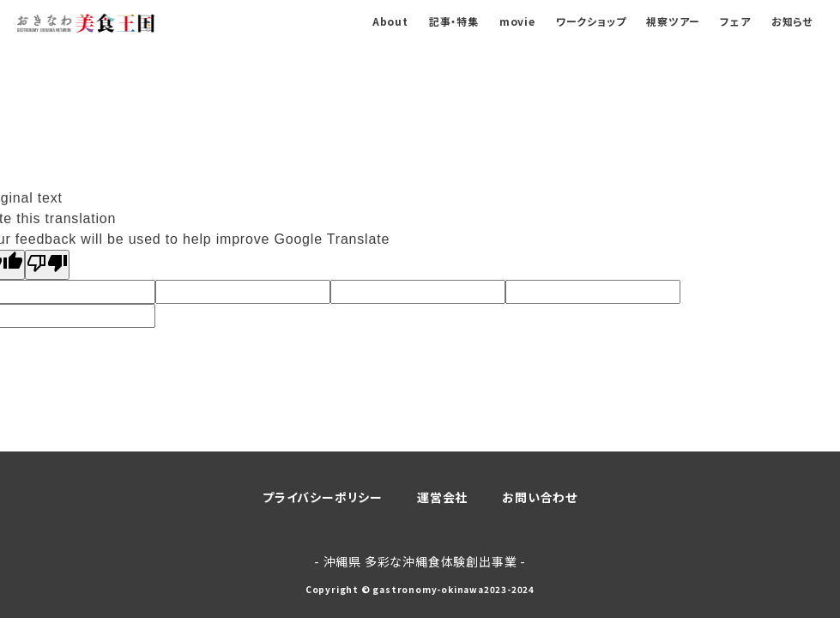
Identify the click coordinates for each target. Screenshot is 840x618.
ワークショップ (591, 21)
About (390, 21)
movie (517, 21)
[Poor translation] (47, 265)
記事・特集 (454, 21)
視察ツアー (673, 21)
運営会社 (442, 497)
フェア (735, 21)
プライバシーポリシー (323, 497)
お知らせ (792, 21)
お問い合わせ (540, 497)
